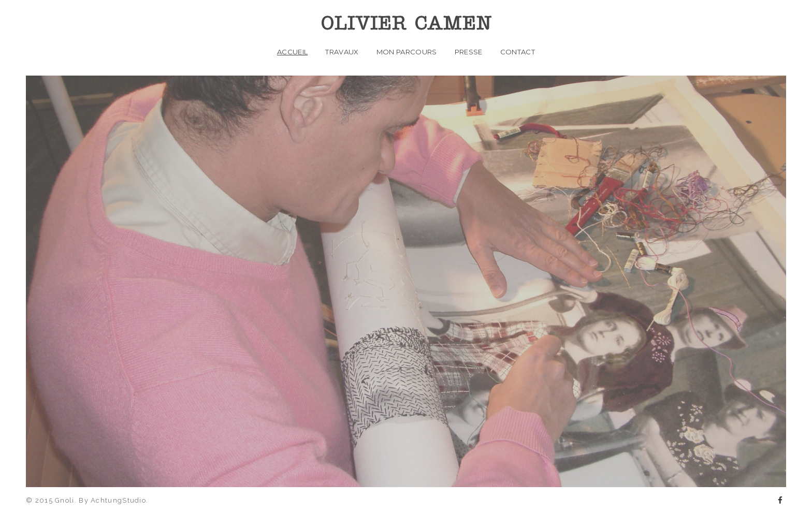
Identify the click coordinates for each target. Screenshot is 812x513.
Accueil (292, 52)
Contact (518, 52)
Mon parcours (407, 52)
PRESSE (469, 52)
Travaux (342, 52)
